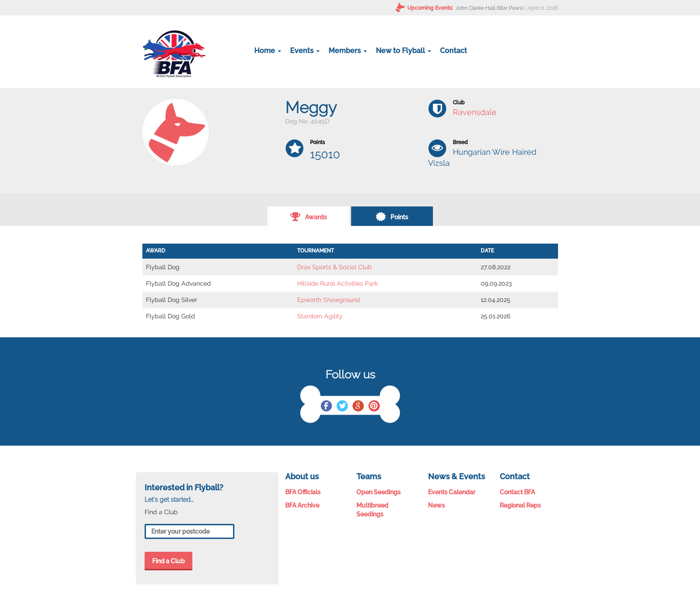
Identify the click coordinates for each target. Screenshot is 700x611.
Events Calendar (452, 492)
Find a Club (168, 561)
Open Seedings (379, 492)
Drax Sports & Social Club (335, 267)
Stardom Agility (320, 316)
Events (305, 51)
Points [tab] (392, 216)
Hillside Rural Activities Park (337, 283)
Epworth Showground (329, 300)
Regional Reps (520, 505)
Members (348, 51)
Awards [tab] (308, 216)
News (436, 505)
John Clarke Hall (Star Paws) (490, 8)
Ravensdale (475, 112)
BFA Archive (302, 505)
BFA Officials (303, 492)
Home (268, 51)
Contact (453, 51)
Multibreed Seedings (372, 510)
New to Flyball (404, 51)
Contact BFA (517, 492)
